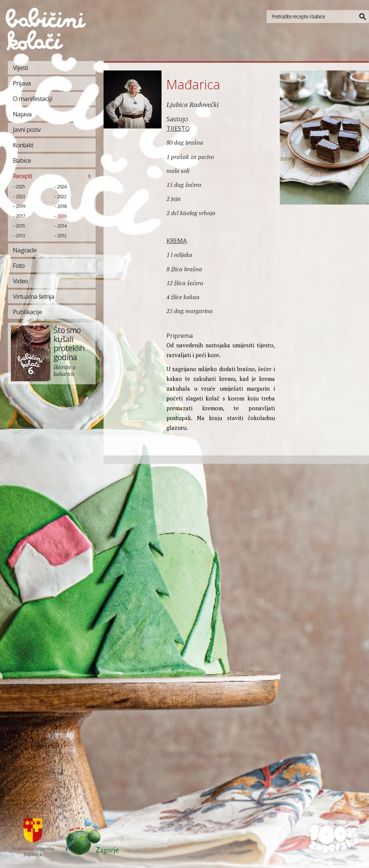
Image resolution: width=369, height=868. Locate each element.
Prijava (22, 83)
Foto (19, 265)
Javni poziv (27, 129)
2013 (20, 235)
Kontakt (23, 145)
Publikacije (27, 312)
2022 (62, 196)
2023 (20, 196)
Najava (22, 114)
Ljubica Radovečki (193, 104)
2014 (62, 226)
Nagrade (25, 250)
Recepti (22, 176)
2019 (20, 206)
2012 (62, 235)
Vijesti (21, 68)
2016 (62, 216)
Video (20, 281)
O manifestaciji (33, 99)
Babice (22, 160)
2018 (62, 206)
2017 (20, 216)
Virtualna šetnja (34, 296)
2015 (20, 226)
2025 (20, 186)
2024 (62, 186)
